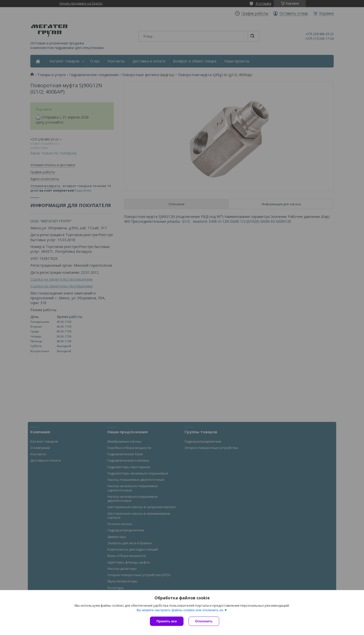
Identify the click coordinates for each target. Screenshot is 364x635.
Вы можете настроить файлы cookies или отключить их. (180, 610)
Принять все (167, 621)
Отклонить (204, 621)
